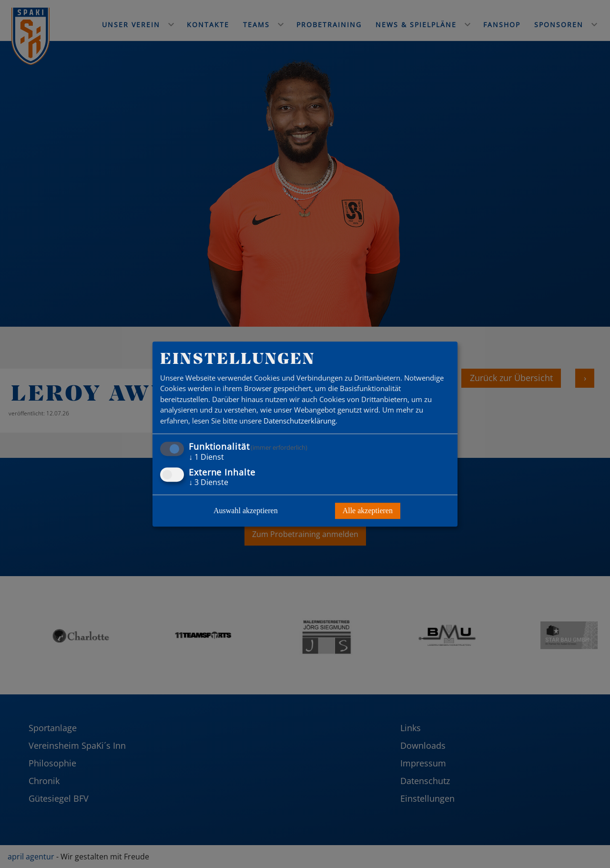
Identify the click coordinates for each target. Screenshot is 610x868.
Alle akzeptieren (368, 511)
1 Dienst (206, 457)
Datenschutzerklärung (300, 421)
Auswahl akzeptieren (246, 511)
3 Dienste (208, 482)
